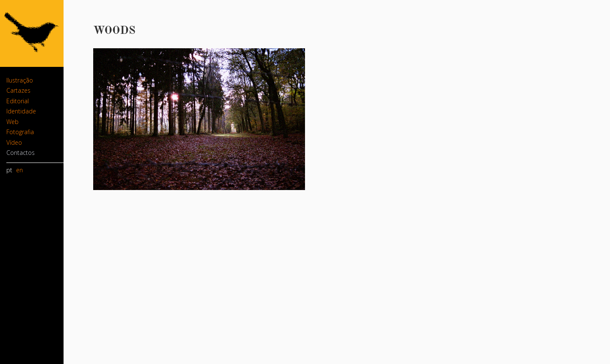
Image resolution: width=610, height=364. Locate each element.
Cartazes (18, 90)
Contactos (21, 153)
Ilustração (20, 80)
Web (12, 122)
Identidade (21, 111)
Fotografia (20, 132)
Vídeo (14, 142)
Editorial (18, 101)
